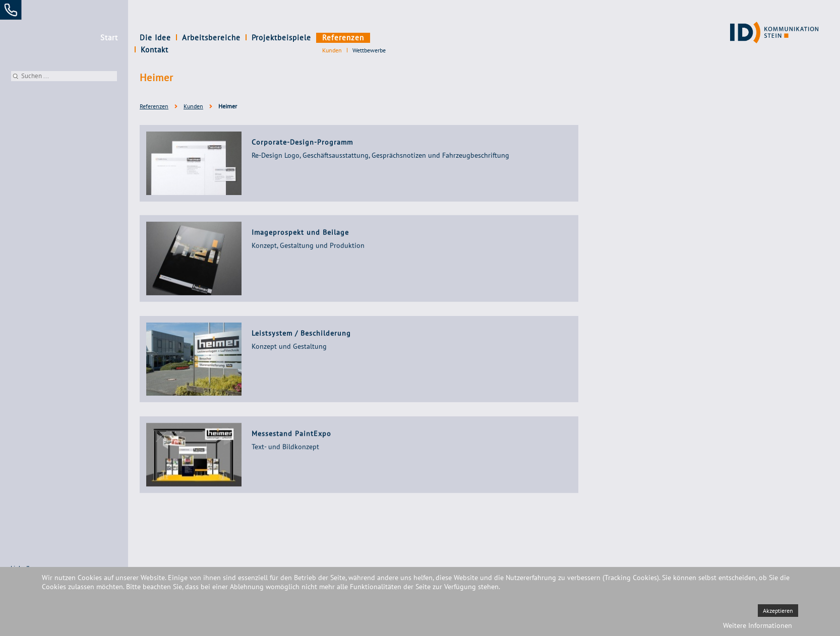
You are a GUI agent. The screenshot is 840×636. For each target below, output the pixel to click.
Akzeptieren (778, 611)
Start (109, 38)
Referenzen (343, 38)
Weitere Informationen (758, 625)
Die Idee (155, 38)
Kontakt (389, 38)
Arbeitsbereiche (211, 38)
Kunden (332, 50)
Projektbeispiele (281, 38)
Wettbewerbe (369, 50)
